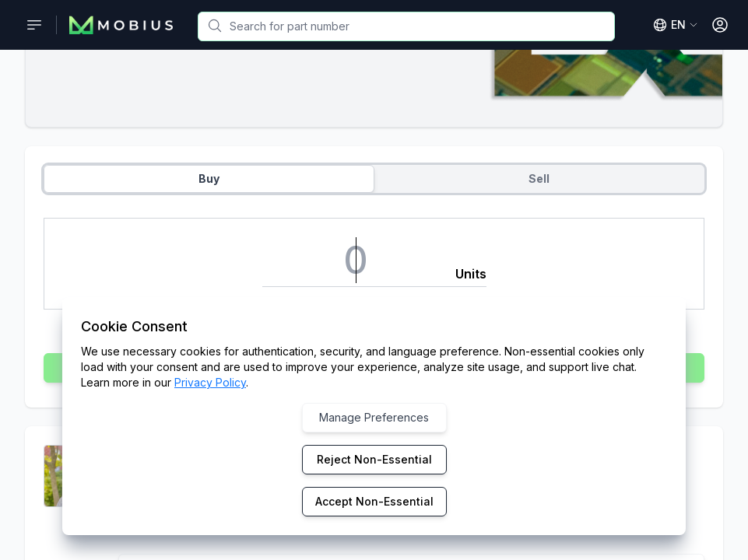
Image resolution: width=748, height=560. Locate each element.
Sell (539, 178)
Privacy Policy (210, 382)
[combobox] (406, 26)
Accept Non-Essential (374, 501)
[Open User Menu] (720, 25)
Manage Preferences (374, 417)
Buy (209, 178)
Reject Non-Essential (374, 459)
